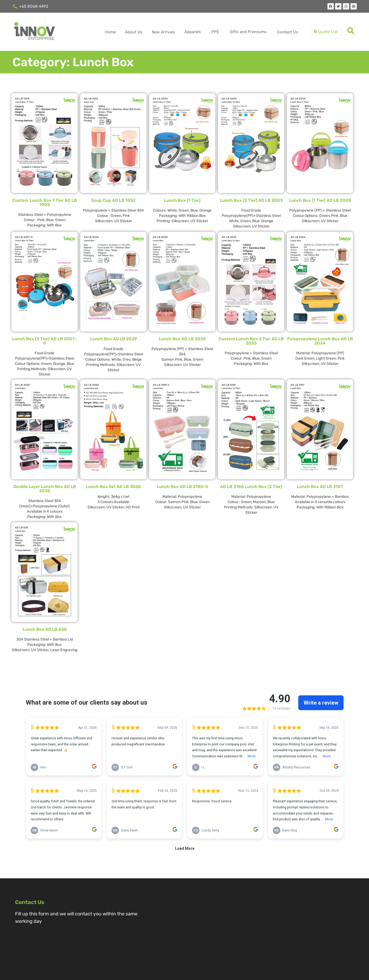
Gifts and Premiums (248, 32)
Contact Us (288, 32)
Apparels (193, 32)
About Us (134, 32)
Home (110, 32)
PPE (215, 32)
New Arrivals (163, 32)
